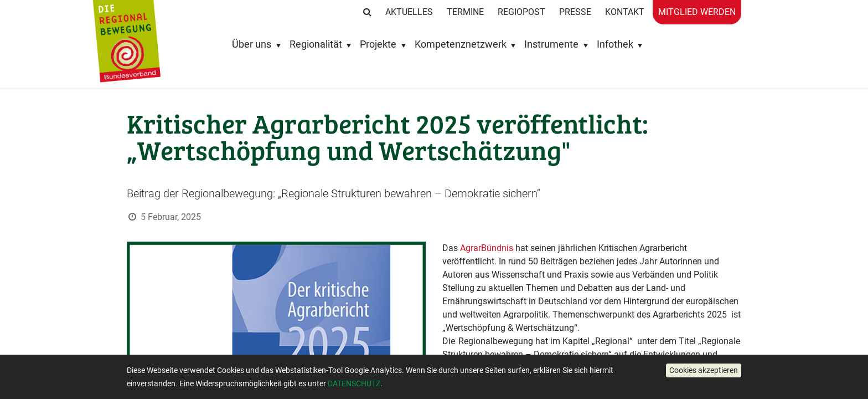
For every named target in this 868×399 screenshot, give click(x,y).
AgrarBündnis (487, 248)
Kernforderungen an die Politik (501, 381)
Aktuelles (409, 12)
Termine (465, 12)
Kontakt (625, 12)
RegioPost (521, 12)
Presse (575, 12)
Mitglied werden (697, 12)
